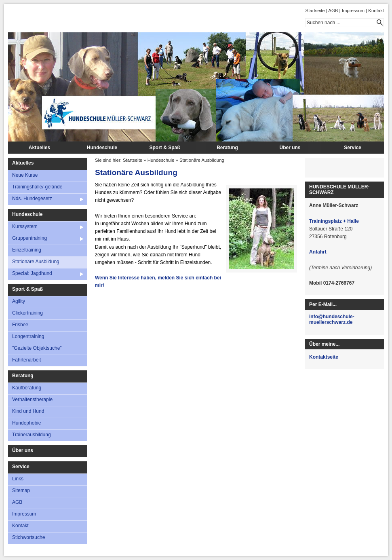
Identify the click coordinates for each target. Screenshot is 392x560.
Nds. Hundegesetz (32, 199)
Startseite (315, 11)
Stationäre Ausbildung (36, 262)
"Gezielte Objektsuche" (37, 348)
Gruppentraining (30, 238)
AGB (333, 11)
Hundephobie (26, 423)
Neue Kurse (25, 175)
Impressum (353, 11)
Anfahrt (318, 252)
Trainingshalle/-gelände (37, 187)
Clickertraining (27, 313)
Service (353, 148)
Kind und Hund (28, 411)
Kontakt (376, 11)
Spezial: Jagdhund (32, 273)
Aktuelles (39, 148)
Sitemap (21, 490)
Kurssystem (25, 226)
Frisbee (20, 325)
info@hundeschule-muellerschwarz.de (332, 319)
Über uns (290, 148)
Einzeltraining (27, 250)
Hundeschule (102, 148)
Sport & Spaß (164, 148)
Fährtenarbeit (26, 360)
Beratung (227, 148)
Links (18, 479)
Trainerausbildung (32, 435)
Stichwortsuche (28, 537)
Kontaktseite (324, 357)
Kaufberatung (27, 388)
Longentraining (28, 336)
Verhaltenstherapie (32, 399)
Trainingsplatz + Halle (334, 221)
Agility (19, 301)
